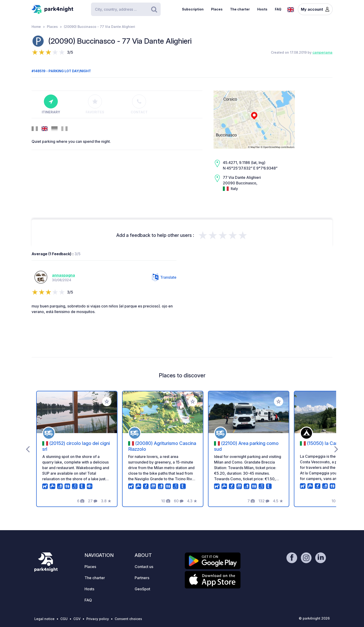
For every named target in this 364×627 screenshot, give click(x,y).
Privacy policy (98, 619)
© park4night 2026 (314, 618)
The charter (240, 9)
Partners (142, 578)
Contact (139, 104)
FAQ (278, 9)
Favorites (95, 104)
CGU (64, 619)
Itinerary (51, 104)
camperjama (322, 52)
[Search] (126, 9)
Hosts (262, 9)
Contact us (144, 567)
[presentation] (28, 449)
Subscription (193, 9)
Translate (164, 277)
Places (217, 9)
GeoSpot (142, 589)
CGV (77, 619)
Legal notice (44, 619)
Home (36, 27)
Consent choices (128, 619)
